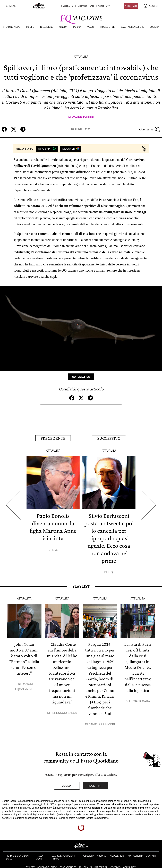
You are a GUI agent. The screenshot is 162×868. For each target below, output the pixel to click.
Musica (77, 27)
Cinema (63, 27)
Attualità (81, 57)
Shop (92, 6)
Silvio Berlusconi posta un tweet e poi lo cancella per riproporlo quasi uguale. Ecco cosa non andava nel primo (109, 538)
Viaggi (91, 27)
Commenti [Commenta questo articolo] (150, 129)
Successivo (109, 438)
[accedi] (151, 6)
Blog (74, 6)
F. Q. (55, 550)
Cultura (155, 27)
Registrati (95, 786)
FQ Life (30, 27)
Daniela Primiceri (102, 724)
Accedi (67, 786)
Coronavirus (81, 377)
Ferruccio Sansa (64, 713)
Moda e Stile (108, 27)
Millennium (83, 6)
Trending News (11, 27)
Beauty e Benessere (132, 27)
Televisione (47, 27)
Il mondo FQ (103, 6)
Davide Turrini (83, 117)
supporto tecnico (85, 818)
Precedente (53, 438)
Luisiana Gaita (139, 701)
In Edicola (65, 6)
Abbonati (131, 6)
